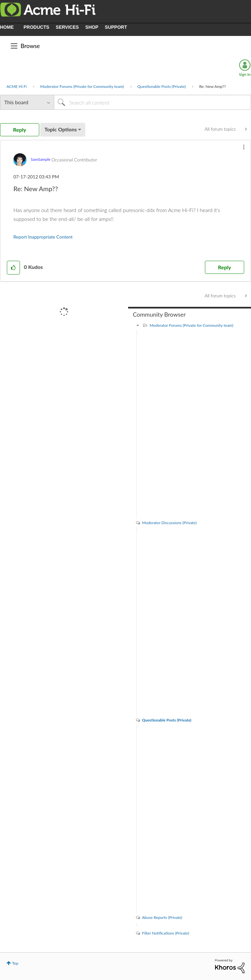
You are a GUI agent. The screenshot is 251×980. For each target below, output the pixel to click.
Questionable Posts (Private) (161, 86)
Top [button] (15, 963)
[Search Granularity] (27, 102)
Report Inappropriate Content (43, 237)
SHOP (92, 27)
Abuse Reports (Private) (162, 917)
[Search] (152, 102)
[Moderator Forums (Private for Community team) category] (138, 325)
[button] (244, 147)
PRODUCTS (36, 27)
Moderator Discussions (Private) (169, 523)
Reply (225, 267)
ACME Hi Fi (17, 86)
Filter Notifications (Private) (166, 933)
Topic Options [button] (61, 129)
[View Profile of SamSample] (41, 159)
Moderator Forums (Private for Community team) (82, 86)
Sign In (245, 74)
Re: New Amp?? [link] (212, 86)
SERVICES (67, 27)
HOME (7, 27)
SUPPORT (116, 27)
